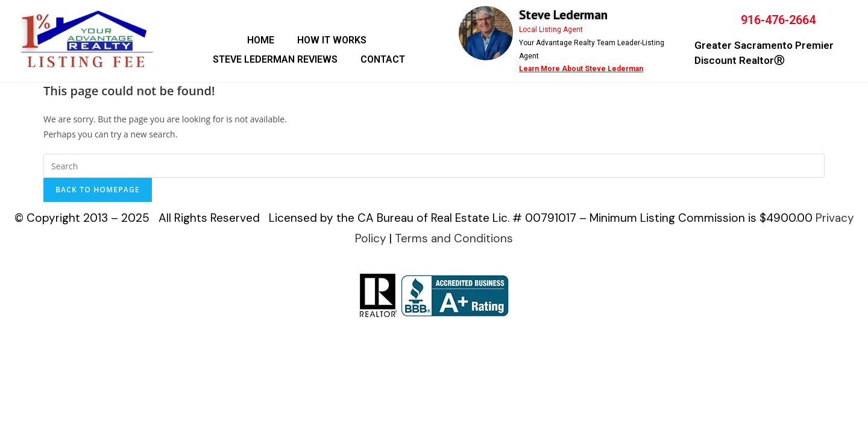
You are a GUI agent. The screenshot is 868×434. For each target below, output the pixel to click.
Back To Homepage (98, 190)
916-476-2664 (778, 20)
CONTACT (383, 59)
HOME (261, 40)
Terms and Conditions (454, 238)
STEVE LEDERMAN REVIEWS (275, 59)
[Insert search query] (434, 166)
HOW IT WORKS (332, 40)
